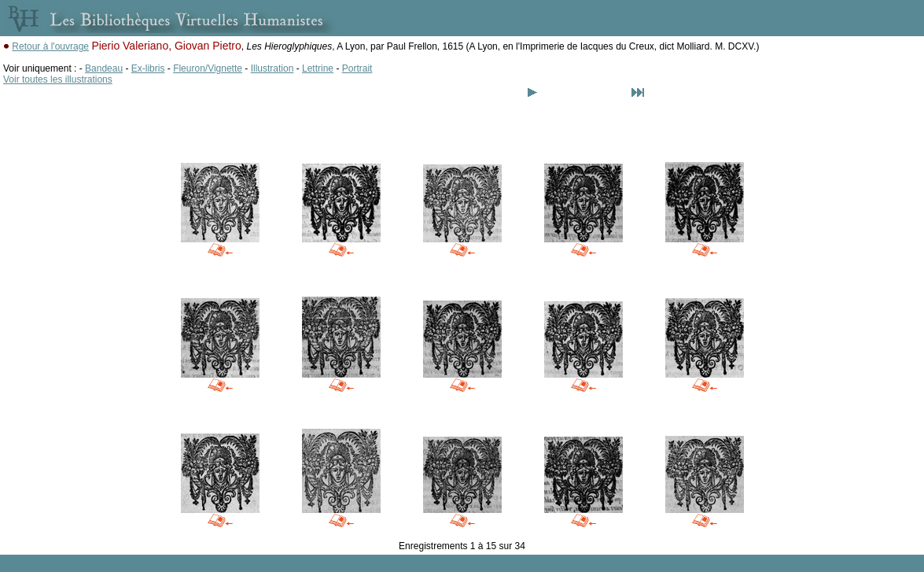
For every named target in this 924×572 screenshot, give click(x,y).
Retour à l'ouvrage (50, 46)
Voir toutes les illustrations (58, 79)
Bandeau (104, 68)
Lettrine (318, 68)
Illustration (272, 68)
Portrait (357, 68)
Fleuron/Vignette (208, 68)
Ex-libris (148, 68)
